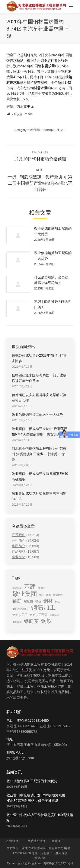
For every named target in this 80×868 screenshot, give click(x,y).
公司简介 (19, 540)
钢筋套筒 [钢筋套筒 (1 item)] (17, 622)
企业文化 (19, 557)
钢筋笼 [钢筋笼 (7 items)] (31, 621)
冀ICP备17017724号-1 (58, 863)
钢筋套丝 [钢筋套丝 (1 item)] (54, 615)
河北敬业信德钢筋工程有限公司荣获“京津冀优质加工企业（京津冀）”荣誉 (39, 454)
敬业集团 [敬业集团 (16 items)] (25, 594)
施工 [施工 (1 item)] (42, 595)
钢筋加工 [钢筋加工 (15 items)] (43, 608)
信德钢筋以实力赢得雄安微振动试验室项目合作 (39, 398)
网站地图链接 (36, 841)
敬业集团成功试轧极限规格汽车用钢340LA (39, 496)
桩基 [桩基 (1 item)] (49, 595)
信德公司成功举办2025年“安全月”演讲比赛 (39, 358)
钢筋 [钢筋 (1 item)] (57, 602)
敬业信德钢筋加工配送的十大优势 (53, 231)
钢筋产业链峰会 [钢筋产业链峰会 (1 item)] (21, 609)
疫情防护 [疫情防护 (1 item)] (58, 595)
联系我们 (19, 535)
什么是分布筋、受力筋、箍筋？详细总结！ (53, 280)
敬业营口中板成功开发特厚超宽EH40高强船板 (40, 476)
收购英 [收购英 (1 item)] (42, 588)
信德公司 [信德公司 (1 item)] (17, 588)
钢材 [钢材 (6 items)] (48, 601)
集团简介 (19, 546)
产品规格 (19, 552)
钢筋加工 (58, 841)
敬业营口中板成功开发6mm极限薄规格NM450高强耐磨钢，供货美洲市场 (39, 432)
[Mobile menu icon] (71, 6)
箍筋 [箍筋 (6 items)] (17, 601)
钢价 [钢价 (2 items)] (38, 601)
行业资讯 (34, 130)
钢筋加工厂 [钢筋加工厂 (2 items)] (20, 615)
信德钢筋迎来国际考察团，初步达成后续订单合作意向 (39, 378)
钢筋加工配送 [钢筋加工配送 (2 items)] (38, 615)
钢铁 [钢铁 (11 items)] (47, 621)
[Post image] (18, 235)
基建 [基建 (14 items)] (30, 587)
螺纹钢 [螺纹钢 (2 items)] (28, 601)
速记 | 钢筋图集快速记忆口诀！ (53, 304)
